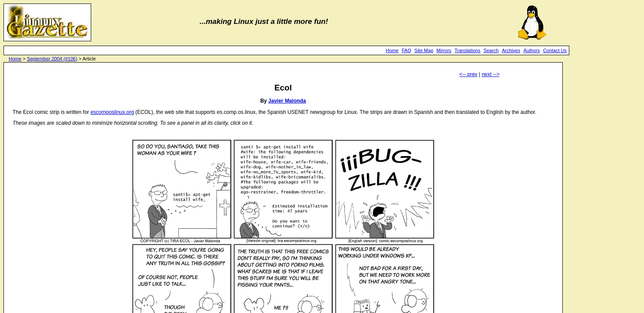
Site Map (424, 50)
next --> (490, 74)
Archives (511, 50)
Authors (532, 50)
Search (491, 50)
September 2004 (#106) (52, 59)
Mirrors (444, 50)
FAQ (406, 50)
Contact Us (555, 50)
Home (392, 50)
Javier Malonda (287, 101)
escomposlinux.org (112, 112)
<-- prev (469, 74)
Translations (468, 50)
